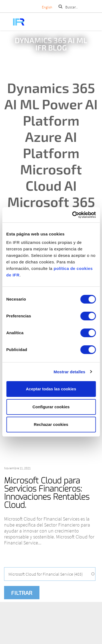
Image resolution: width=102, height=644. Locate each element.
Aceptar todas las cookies (51, 389)
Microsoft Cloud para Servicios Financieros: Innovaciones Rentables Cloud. (47, 493)
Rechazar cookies (51, 424)
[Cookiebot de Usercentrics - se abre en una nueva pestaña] (73, 215)
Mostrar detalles (69, 372)
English (47, 7)
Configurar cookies (51, 407)
